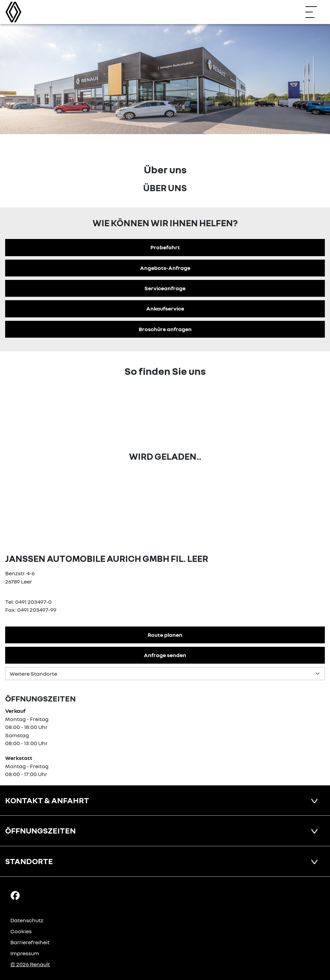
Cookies (21, 931)
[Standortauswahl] (165, 674)
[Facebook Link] (15, 895)
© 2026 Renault (30, 964)
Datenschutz (27, 920)
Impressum (25, 953)
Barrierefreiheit (30, 942)
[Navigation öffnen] (315, 12)
